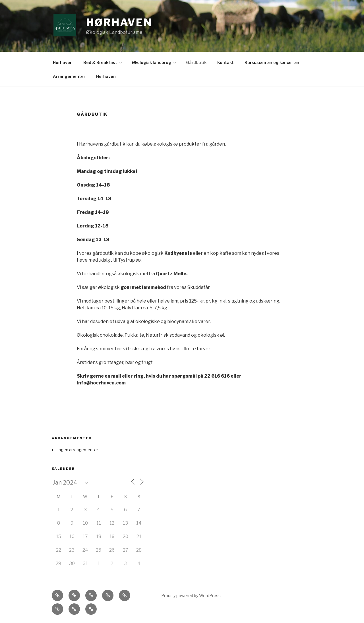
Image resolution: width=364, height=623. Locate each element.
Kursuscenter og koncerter (272, 62)
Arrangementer (69, 76)
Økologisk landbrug (154, 62)
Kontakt (226, 62)
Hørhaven (119, 22)
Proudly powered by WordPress (191, 596)
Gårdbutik (196, 62)
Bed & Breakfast (103, 62)
